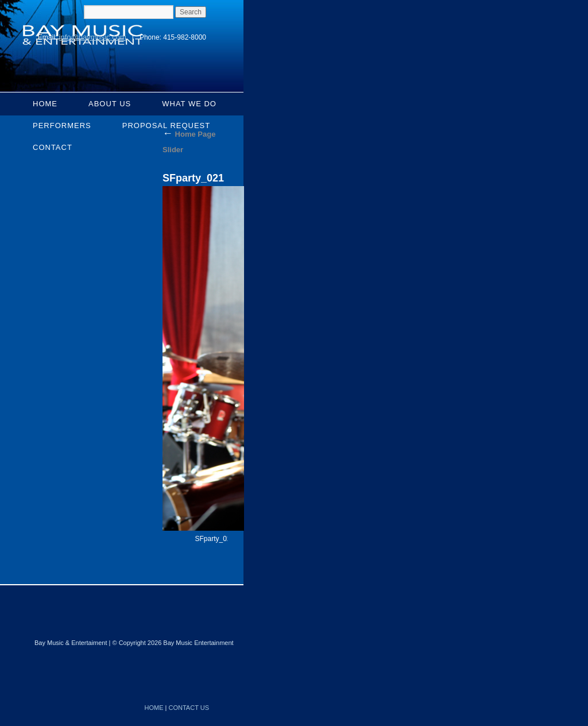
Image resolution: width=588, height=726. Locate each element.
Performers (62, 125)
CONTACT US (189, 708)
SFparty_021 (215, 539)
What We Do (189, 104)
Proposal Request (167, 125)
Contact (53, 147)
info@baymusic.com (93, 37)
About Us (110, 104)
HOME (154, 708)
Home (45, 104)
